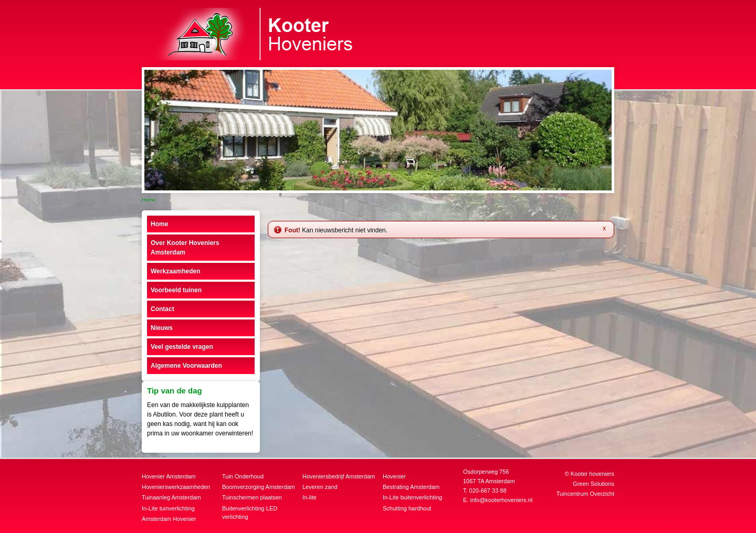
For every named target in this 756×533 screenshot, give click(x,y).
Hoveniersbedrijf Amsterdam (339, 476)
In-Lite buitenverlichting (412, 497)
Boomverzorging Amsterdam (259, 487)
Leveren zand (320, 487)
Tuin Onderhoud (243, 476)
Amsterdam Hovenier (169, 519)
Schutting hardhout (407, 508)
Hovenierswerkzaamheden (176, 487)
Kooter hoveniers (592, 474)
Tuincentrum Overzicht (585, 494)
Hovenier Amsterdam (169, 476)
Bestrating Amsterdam (411, 487)
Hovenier (394, 476)
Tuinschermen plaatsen (252, 497)
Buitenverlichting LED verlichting (250, 513)
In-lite (309, 497)
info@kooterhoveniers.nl (501, 500)
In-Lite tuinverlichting (168, 508)
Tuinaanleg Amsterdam (171, 497)
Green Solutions (594, 484)
